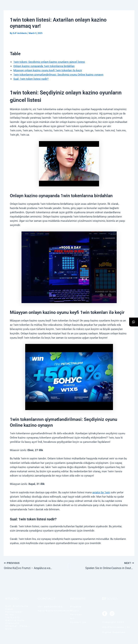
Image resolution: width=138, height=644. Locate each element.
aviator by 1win (101, 492)
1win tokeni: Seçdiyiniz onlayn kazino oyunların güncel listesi (49, 62)
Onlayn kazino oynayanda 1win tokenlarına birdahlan (44, 66)
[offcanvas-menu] (128, 12)
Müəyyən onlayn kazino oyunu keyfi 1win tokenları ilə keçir (48, 70)
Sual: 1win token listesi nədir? (31, 79)
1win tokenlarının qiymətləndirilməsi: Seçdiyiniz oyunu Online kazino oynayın (58, 75)
